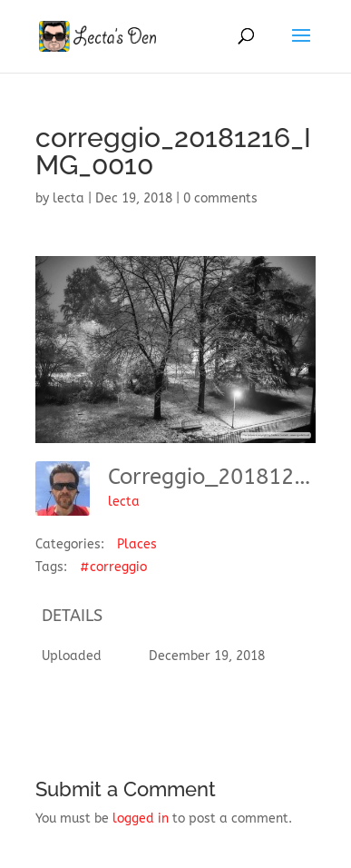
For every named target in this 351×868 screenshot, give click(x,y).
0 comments (220, 198)
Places (137, 544)
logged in (141, 819)
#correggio (113, 567)
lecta (68, 198)
